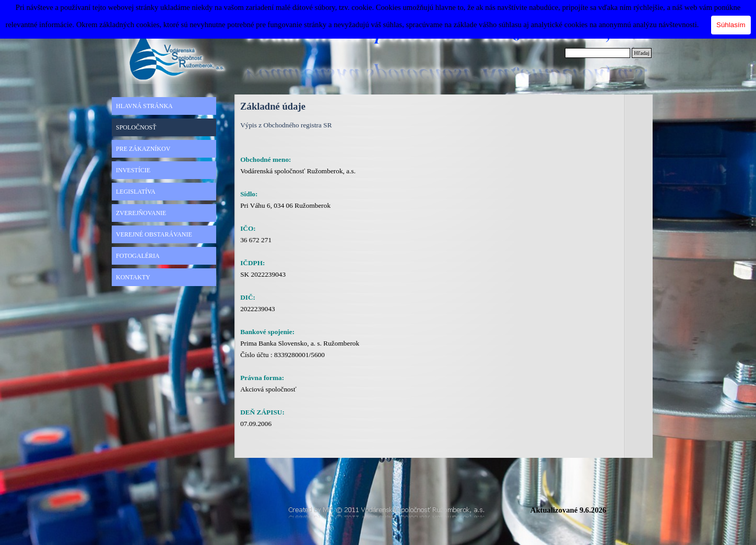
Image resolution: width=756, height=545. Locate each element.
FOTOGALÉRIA (138, 256)
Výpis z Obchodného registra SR (286, 125)
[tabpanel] (333, 286)
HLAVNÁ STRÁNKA (144, 106)
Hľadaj (642, 53)
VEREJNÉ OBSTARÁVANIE (154, 234)
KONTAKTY (133, 277)
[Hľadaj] (598, 53)
